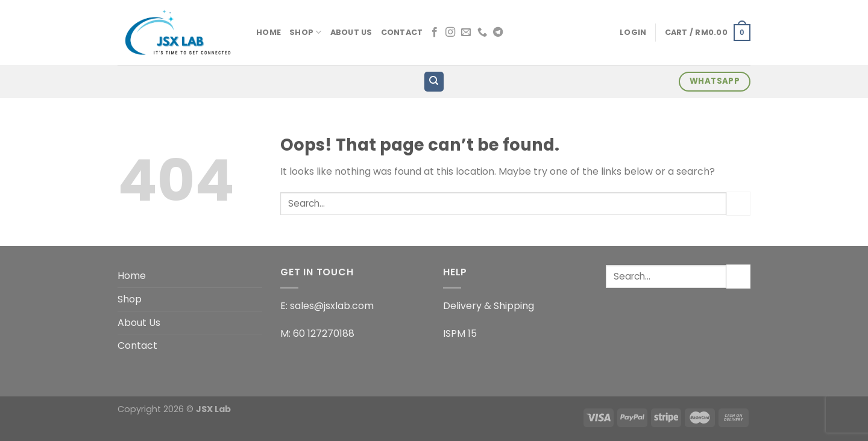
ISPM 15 (460, 333)
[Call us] (482, 33)
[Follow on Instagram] (450, 33)
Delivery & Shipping (489, 306)
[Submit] (738, 203)
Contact (402, 32)
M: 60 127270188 (317, 333)
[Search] (434, 82)
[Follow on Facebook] (435, 33)
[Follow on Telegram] (498, 33)
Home (269, 32)
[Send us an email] (466, 33)
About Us (351, 32)
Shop (305, 32)
